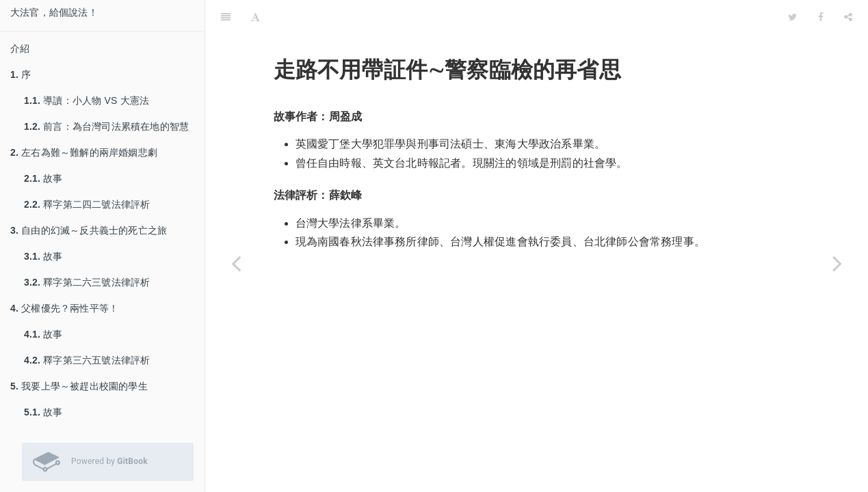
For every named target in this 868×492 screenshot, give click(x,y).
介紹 (20, 49)
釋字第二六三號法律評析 (87, 282)
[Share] (848, 17)
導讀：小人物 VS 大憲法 (87, 100)
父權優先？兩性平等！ (64, 308)
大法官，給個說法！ (54, 12)
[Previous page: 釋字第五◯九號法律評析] (236, 263)
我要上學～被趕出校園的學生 (79, 386)
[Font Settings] (255, 17)
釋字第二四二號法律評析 (87, 204)
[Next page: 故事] (837, 263)
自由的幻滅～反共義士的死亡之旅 (89, 230)
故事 (43, 178)
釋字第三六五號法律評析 (87, 360)
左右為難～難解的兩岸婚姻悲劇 (84, 152)
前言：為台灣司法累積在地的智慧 (106, 126)
